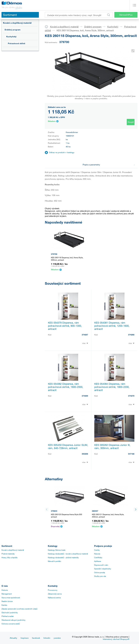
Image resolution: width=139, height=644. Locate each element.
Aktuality (13, 638)
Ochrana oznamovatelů (11, 624)
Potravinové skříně (17, 43)
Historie (5, 590)
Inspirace (25, 638)
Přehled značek (8, 616)
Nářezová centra (54, 597)
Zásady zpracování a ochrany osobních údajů (19, 609)
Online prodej (100, 572)
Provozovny (53, 590)
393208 (85, 454)
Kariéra (4, 605)
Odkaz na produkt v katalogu (62, 152)
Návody (97, 554)
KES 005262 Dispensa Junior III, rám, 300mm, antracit (112, 446)
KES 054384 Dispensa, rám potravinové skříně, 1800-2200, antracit (112, 387)
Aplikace (98, 561)
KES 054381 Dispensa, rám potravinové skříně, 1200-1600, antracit (112, 326)
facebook (36, 638)
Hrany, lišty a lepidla (9, 557)
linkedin (47, 638)
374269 (85, 396)
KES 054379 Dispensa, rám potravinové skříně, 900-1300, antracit (65, 326)
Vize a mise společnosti (11, 597)
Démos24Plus (126, 15)
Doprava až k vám (101, 565)
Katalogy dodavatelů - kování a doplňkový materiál (68, 554)
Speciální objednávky (103, 569)
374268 (131, 335)
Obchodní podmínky (10, 612)
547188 (131, 454)
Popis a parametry (109, 165)
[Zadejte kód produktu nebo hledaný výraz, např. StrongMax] (79, 15)
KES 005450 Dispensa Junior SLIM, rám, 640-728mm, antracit (68, 446)
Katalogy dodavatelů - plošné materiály (63, 557)
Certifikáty (98, 557)
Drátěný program (13, 30)
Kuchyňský (11, 36)
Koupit (131, 122)
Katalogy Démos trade (57, 550)
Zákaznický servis (55, 594)
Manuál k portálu (54, 561)
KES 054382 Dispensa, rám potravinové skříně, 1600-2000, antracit (66, 387)
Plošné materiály (8, 554)
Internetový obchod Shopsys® (116, 639)
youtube (57, 638)
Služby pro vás (100, 576)
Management (7, 594)
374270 (131, 396)
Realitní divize (7, 601)
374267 (85, 335)
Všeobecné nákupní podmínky (13, 620)
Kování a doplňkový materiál (17, 23)
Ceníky (97, 550)
